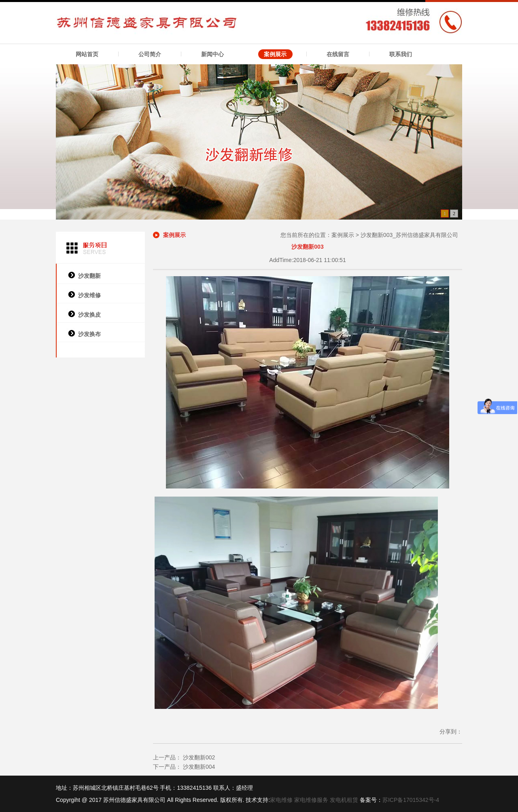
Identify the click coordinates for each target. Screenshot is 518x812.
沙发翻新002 (198, 757)
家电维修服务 (311, 800)
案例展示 (275, 54)
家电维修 (281, 800)
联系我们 (401, 54)
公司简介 (150, 54)
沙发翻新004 (198, 767)
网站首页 (87, 54)
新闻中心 (212, 54)
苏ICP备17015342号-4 (411, 800)
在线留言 (338, 54)
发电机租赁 (344, 800)
